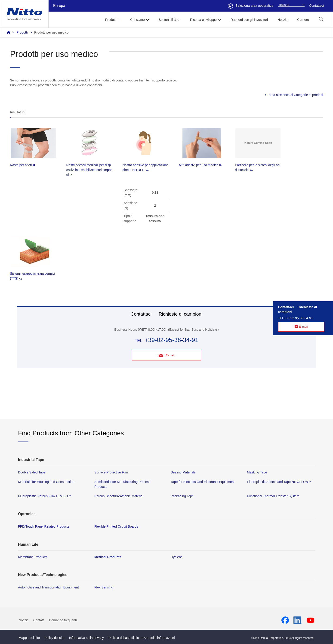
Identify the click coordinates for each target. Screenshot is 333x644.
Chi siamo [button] (137, 20)
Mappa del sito (29, 638)
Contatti (39, 620)
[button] (321, 19)
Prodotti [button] (111, 20)
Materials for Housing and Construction (46, 482)
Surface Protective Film (111, 473)
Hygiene (177, 557)
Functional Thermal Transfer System (273, 496)
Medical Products (108, 557)
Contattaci (316, 6)
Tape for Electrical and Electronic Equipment (203, 482)
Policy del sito (54, 638)
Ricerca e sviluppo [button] (203, 20)
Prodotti (22, 32)
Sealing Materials (183, 473)
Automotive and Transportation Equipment (48, 587)
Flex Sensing (104, 587)
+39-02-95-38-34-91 (171, 340)
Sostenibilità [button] (167, 20)
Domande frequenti (63, 620)
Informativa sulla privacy (86, 638)
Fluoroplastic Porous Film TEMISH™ (45, 496)
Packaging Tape (182, 496)
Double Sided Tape (32, 473)
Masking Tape (257, 473)
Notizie (282, 20)
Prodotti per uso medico (51, 32)
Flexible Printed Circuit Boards (116, 527)
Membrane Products (33, 557)
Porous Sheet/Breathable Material (119, 496)
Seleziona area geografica (251, 6)
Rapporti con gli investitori (249, 20)
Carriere (303, 20)
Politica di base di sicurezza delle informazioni (142, 638)
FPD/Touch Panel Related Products (44, 527)
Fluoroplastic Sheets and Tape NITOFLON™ (279, 482)
